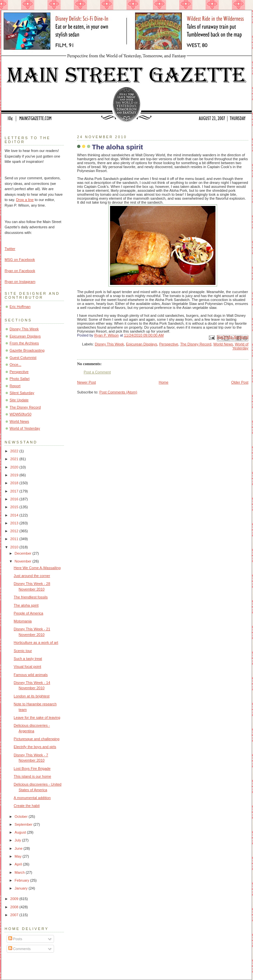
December (23, 553)
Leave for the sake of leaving (37, 717)
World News (223, 344)
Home (164, 382)
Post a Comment (97, 372)
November (23, 561)
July (18, 840)
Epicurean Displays (142, 344)
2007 (15, 915)
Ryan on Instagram (20, 282)
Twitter (10, 249)
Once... (15, 364)
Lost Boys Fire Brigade (32, 768)
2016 (15, 499)
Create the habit (27, 806)
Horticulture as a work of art (36, 642)
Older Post (240, 382)
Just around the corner (32, 576)
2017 (15, 491)
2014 (15, 515)
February (22, 880)
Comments (19, 949)
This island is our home (33, 776)
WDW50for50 (20, 414)
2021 (15, 459)
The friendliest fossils (31, 597)
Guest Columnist (23, 358)
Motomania (23, 621)
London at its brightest (32, 696)
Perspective (169, 344)
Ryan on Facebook (20, 271)
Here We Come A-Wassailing (37, 568)
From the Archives (24, 343)
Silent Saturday (22, 393)
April (19, 864)
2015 (15, 507)
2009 (15, 899)
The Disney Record (196, 344)
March (20, 872)
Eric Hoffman (20, 307)
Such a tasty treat (28, 659)
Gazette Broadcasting (27, 350)
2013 (15, 523)
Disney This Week (110, 344)
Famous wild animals (31, 675)
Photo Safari (20, 379)
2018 (15, 483)
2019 (15, 475)
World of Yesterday (240, 346)
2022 (15, 451)
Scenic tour (23, 651)
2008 (15, 907)
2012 (15, 531)
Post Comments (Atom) (118, 392)
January (21, 888)
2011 (15, 539)
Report (15, 386)
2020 (15, 467)
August (21, 832)
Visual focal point (28, 666)
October (21, 817)
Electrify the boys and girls (35, 747)
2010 (15, 547)
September (24, 824)
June (19, 848)
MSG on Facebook (20, 260)
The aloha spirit (26, 605)
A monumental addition (32, 798)
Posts (15, 939)
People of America (29, 613)
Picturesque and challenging (37, 739)
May (18, 856)
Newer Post (86, 382)
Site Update (19, 400)
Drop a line (25, 200)
